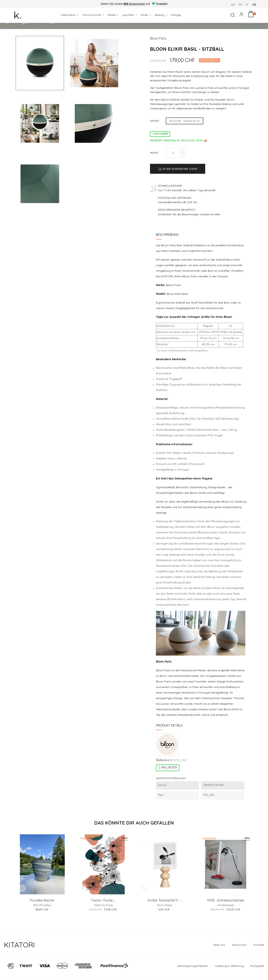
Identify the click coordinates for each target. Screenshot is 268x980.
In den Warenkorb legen (178, 190)
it (247, 5)
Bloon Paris (158, 59)
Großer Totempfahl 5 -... (164, 921)
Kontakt (259, 965)
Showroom (239, 965)
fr (240, 5)
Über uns (219, 965)
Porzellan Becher (42, 921)
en (233, 5)
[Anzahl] (173, 174)
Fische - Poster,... (103, 921)
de (254, 5)
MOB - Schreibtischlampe (226, 921)
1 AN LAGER (160, 155)
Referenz (163, 781)
